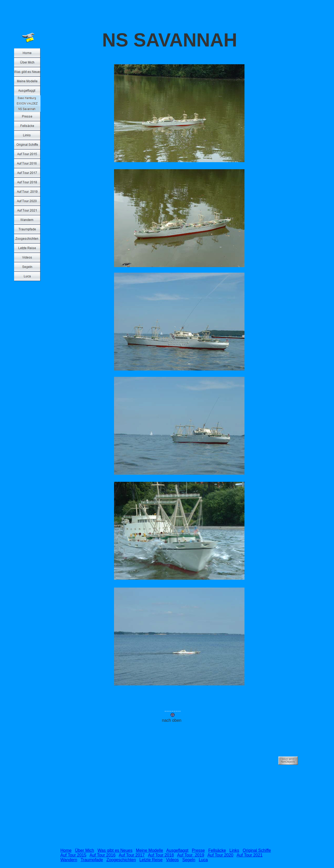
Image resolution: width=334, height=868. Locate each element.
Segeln (189, 860)
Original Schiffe (257, 850)
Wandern (69, 860)
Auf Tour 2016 (102, 855)
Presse (198, 850)
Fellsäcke (217, 850)
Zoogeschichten (121, 860)
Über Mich (85, 850)
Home (66, 850)
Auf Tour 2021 (250, 855)
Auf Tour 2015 (73, 855)
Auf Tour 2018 (161, 855)
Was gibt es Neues (115, 850)
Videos (172, 860)
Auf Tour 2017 (132, 855)
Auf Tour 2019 (191, 855)
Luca (203, 860)
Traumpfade (92, 860)
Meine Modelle (150, 850)
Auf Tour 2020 (220, 855)
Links (234, 850)
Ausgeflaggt (177, 850)
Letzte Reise (151, 860)
